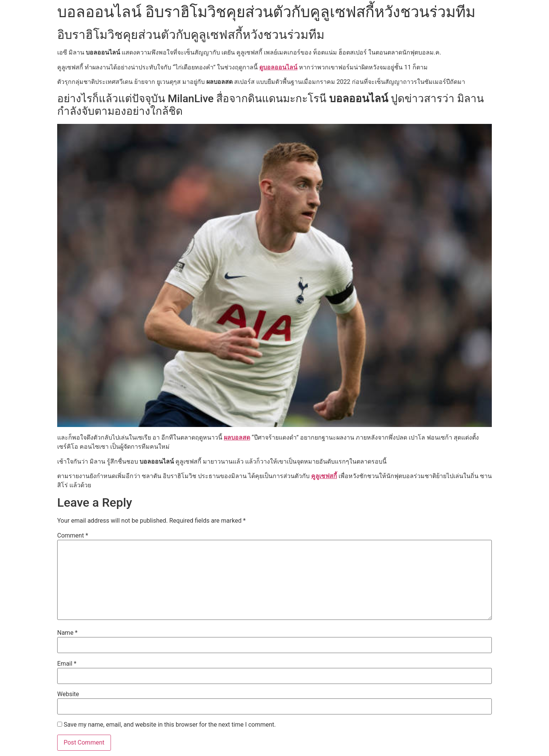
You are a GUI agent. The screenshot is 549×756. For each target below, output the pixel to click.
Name (67, 633)
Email (67, 664)
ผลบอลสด (237, 437)
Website (68, 694)
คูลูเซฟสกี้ (324, 476)
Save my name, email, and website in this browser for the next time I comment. (170, 725)
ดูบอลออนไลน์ (278, 67)
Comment (73, 536)
